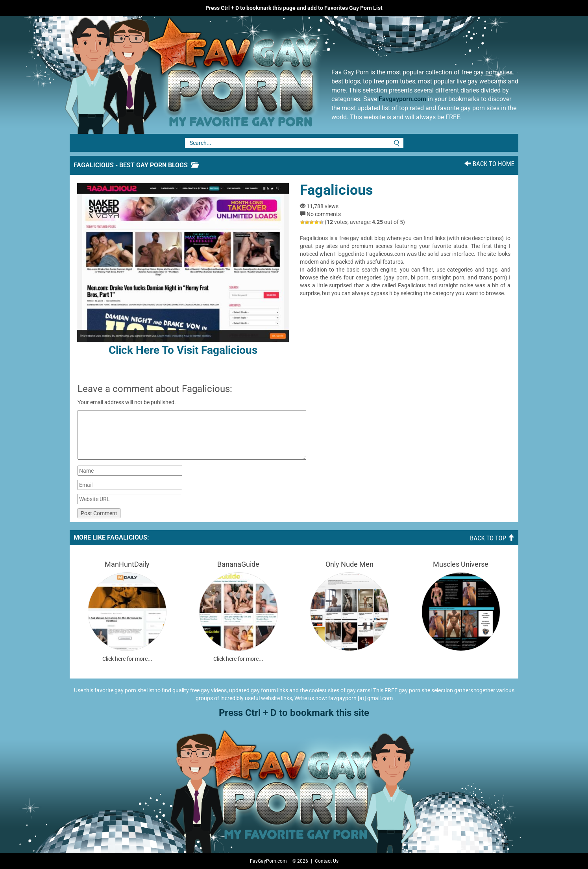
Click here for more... (127, 659)
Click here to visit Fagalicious (183, 270)
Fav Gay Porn (257, 75)
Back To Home (489, 164)
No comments (324, 214)
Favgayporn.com (402, 99)
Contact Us (327, 861)
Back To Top (492, 538)
